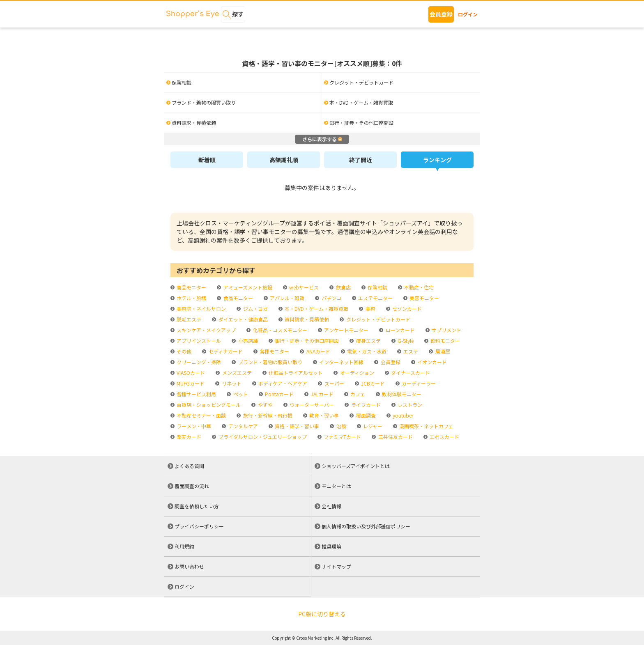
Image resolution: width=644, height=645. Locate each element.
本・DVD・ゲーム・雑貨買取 (316, 309)
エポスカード (444, 437)
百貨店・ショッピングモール (208, 405)
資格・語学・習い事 (296, 426)
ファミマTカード (342, 437)
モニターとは (336, 486)
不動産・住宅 (418, 287)
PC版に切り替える (322, 614)
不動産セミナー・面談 (201, 415)
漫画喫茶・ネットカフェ (426, 426)
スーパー (334, 383)
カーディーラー (418, 383)
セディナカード (225, 351)
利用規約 (184, 546)
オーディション (356, 373)
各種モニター (274, 351)
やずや (265, 405)
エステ (410, 351)
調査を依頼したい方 (197, 506)
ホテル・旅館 (191, 298)
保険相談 (377, 287)
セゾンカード (406, 309)
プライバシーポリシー (199, 526)
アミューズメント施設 (247, 287)
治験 (341, 426)
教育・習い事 (323, 415)
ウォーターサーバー (311, 405)
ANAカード (318, 351)
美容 (370, 309)
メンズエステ (236, 373)
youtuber (402, 415)
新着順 (207, 160)
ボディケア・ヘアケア (282, 383)
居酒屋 (442, 351)
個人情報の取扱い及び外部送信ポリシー (366, 526)
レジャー (372, 426)
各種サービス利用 (196, 394)
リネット (231, 383)
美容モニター (424, 298)
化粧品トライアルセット (295, 373)
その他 (183, 351)
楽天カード (188, 437)
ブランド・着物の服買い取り (270, 362)
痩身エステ (368, 341)
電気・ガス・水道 (366, 351)
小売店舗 (247, 341)
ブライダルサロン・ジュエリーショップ (262, 437)
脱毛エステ (188, 319)
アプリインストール (198, 341)
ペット (240, 394)
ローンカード (400, 330)
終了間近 (361, 160)
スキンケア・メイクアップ (206, 330)
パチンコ (331, 298)
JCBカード (372, 383)
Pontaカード (279, 394)
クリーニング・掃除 (198, 362)
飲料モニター (445, 341)
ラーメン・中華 (193, 426)
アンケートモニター (346, 330)
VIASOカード (190, 373)
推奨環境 (331, 546)
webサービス (303, 287)
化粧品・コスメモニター (279, 330)
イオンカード (431, 362)
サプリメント (446, 330)
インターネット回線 (341, 362)
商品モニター (191, 287)
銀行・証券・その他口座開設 (306, 341)
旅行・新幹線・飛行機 (267, 415)
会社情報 (331, 506)
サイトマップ (336, 566)
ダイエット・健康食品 (243, 319)
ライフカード (365, 405)
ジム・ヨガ (255, 309)
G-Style (405, 341)
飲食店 (343, 287)
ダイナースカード (410, 373)
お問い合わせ (189, 566)
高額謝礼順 (284, 160)
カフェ (357, 394)
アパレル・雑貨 (286, 298)
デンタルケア (243, 426)
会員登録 (441, 14)
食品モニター (238, 298)
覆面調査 (365, 415)
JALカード (322, 394)
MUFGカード (190, 383)
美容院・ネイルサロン (201, 309)
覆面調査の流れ (192, 486)
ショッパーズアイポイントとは (356, 466)
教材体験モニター (401, 394)
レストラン (409, 405)
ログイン (468, 14)
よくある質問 (189, 466)
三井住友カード (395, 437)
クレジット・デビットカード (378, 319)
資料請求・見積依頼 (306, 319)
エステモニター (375, 298)
